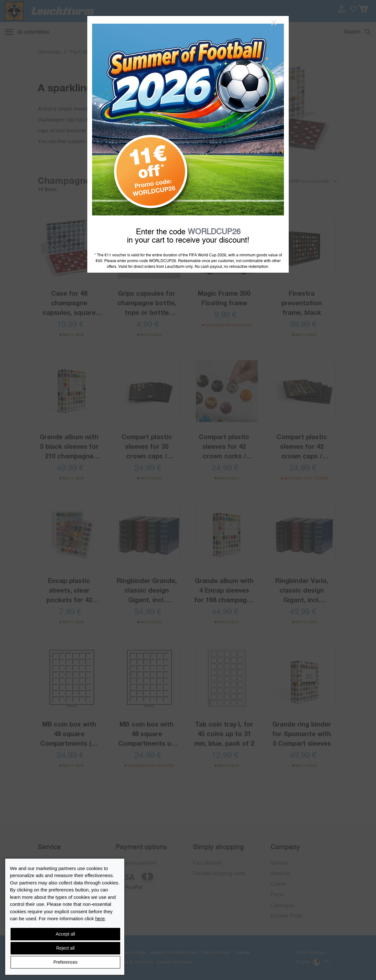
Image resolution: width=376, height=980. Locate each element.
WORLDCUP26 (214, 232)
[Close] (274, 23)
